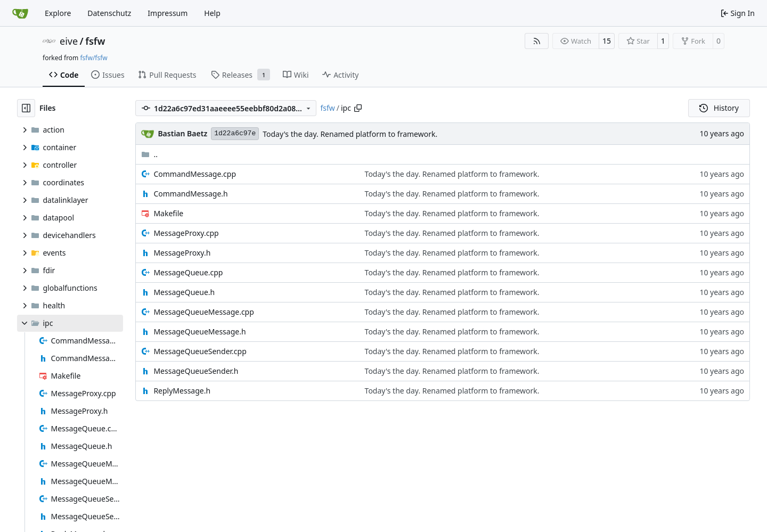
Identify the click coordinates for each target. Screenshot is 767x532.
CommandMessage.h (190, 194)
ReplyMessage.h (182, 391)
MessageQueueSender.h (196, 371)
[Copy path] (358, 108)
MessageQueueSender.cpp (200, 351)
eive (69, 41)
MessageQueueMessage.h (199, 332)
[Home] (20, 13)
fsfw (95, 41)
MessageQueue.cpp (188, 272)
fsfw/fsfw (93, 58)
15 (607, 41)
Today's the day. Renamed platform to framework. (350, 134)
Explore (58, 13)
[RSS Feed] (537, 41)
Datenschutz (109, 13)
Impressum (168, 13)
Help (212, 13)
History (719, 108)
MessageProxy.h (182, 253)
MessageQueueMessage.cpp (203, 312)
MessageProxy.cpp (186, 233)
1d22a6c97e (235, 133)
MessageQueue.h (184, 292)
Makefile (168, 213)
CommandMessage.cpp (195, 174)
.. (149, 154)
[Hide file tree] (26, 108)
